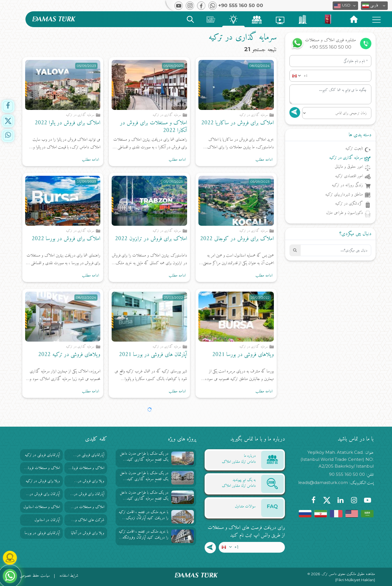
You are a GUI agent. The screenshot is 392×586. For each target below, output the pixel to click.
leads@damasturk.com (323, 482)
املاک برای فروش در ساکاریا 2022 (238, 123)
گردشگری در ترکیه (349, 204)
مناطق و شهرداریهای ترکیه (344, 195)
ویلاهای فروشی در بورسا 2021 (243, 355)
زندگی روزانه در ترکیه (347, 186)
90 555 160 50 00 (347, 474)
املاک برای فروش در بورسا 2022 (66, 239)
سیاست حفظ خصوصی (35, 576)
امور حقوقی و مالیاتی (349, 167)
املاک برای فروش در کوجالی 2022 (237, 239)
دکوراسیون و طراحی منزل (345, 213)
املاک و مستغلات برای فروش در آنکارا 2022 (154, 127)
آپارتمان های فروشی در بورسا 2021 (153, 355)
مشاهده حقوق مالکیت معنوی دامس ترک (348, 574)
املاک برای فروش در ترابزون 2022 (151, 239)
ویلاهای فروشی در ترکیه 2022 (69, 355)
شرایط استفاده (69, 576)
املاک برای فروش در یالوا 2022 (68, 123)
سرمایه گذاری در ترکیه (346, 158)
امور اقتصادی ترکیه (349, 177)
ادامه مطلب (264, 160)
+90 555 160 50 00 (330, 47)
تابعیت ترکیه (354, 149)
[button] (374, 6)
